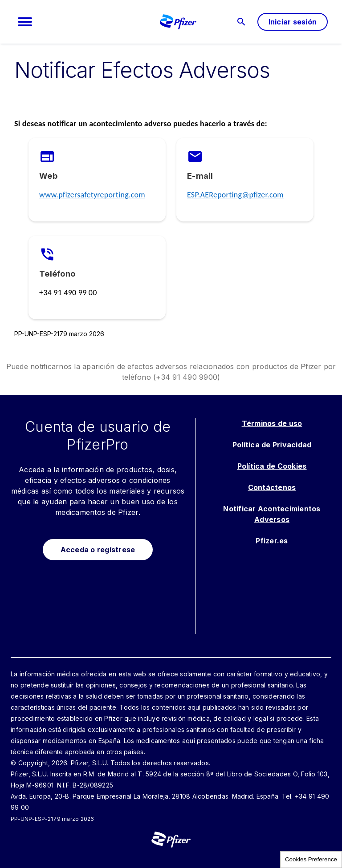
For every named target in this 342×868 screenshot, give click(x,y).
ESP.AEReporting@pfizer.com (235, 195)
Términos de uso (272, 423)
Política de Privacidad (272, 445)
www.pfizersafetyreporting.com (92, 195)
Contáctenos (272, 487)
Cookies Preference (311, 859)
